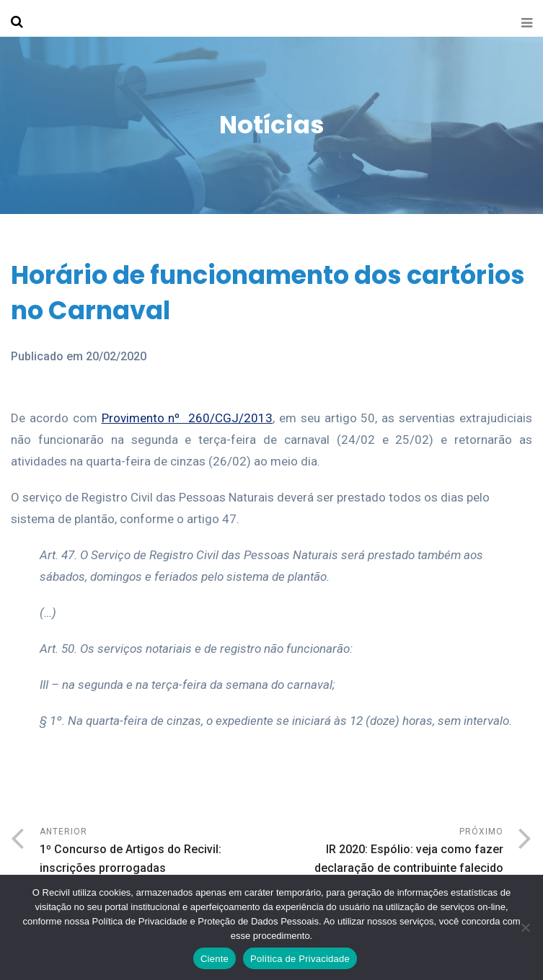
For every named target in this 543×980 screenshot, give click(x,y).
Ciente (215, 959)
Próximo (388, 852)
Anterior (156, 852)
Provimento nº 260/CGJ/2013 (187, 418)
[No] (525, 927)
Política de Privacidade (300, 959)
